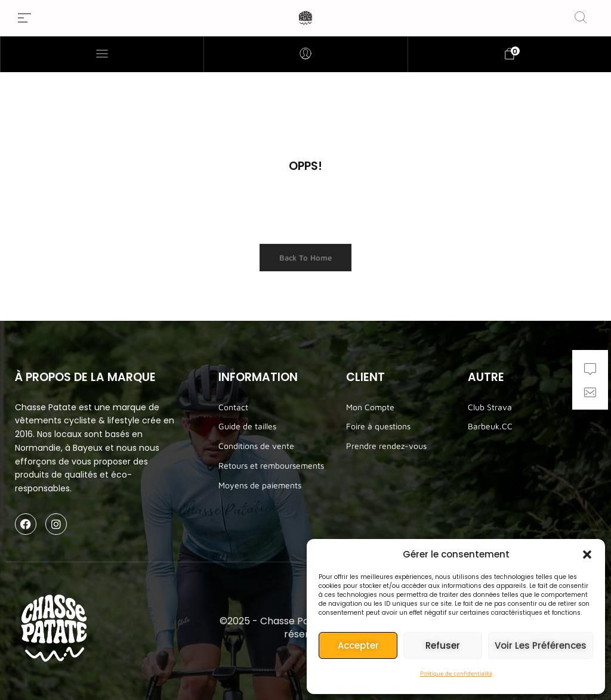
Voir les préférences (541, 645)
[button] (587, 555)
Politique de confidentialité (456, 673)
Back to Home (305, 258)
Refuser (443, 645)
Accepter (358, 645)
